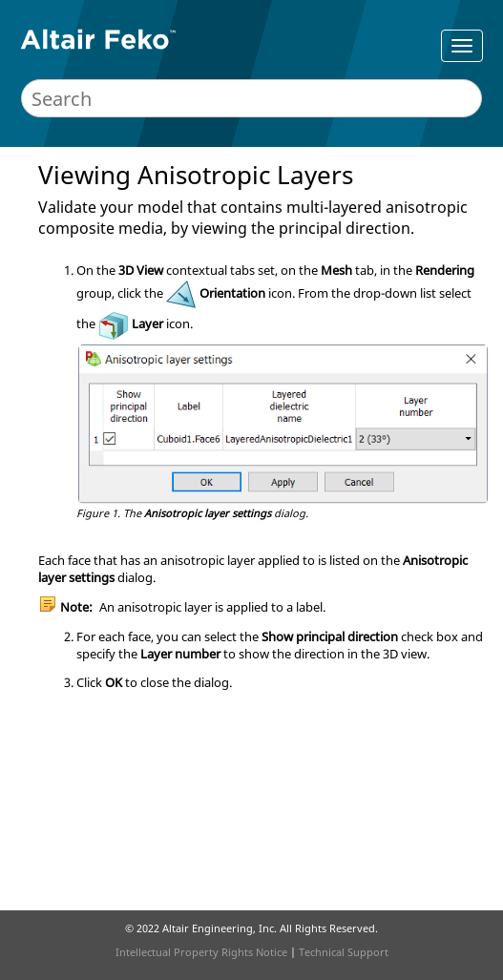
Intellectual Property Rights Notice (201, 952)
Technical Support (344, 952)
